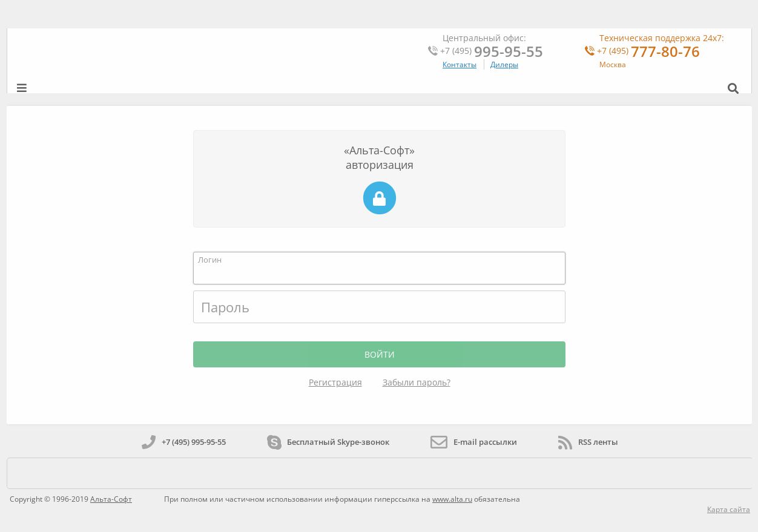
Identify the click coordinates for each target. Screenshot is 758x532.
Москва (613, 64)
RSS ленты (588, 442)
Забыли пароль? (417, 382)
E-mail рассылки (474, 442)
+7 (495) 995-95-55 (184, 442)
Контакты (460, 64)
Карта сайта (729, 509)
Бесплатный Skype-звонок (328, 442)
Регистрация (335, 382)
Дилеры (504, 64)
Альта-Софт (111, 499)
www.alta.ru (452, 499)
